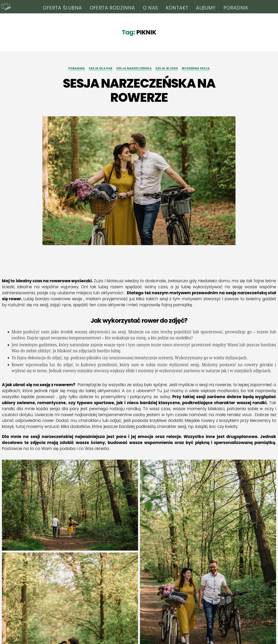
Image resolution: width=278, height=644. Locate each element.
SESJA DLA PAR (101, 69)
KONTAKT (177, 8)
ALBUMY (206, 8)
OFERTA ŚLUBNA (62, 8)
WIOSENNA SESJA (196, 69)
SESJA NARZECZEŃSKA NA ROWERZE (139, 90)
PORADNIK (236, 8)
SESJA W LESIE (167, 69)
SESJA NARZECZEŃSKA (134, 69)
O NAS (151, 8)
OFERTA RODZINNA (112, 8)
